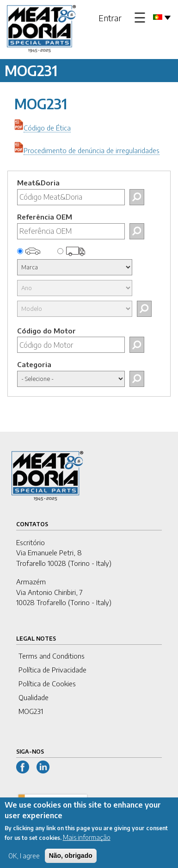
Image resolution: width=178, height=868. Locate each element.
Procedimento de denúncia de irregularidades (92, 150)
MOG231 (31, 711)
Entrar (110, 18)
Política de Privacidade (52, 670)
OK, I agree (24, 861)
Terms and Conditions (52, 656)
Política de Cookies (47, 684)
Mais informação (87, 843)
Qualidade (34, 697)
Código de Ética (47, 128)
